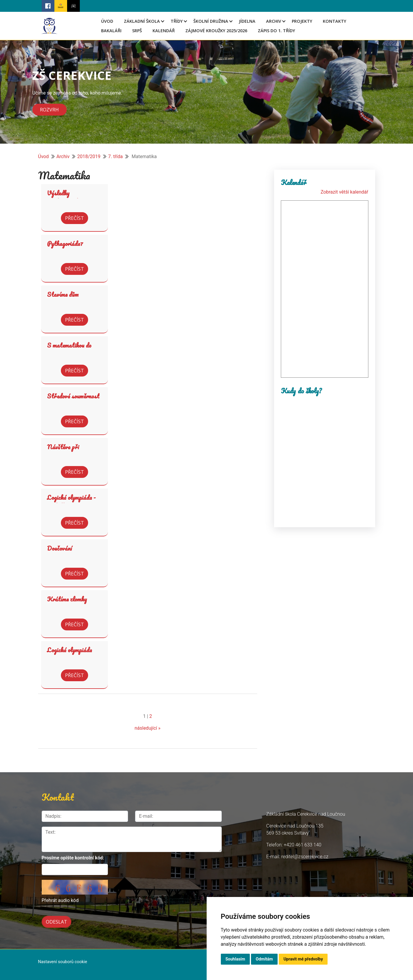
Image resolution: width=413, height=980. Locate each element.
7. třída (116, 156)
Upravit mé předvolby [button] (303, 959)
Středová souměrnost (73, 396)
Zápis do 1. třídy (276, 31)
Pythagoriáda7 (65, 244)
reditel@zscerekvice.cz (305, 857)
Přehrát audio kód (60, 900)
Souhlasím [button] (235, 959)
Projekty (302, 21)
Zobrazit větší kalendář (344, 192)
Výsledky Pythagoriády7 (65, 197)
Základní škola (142, 21)
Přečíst (74, 218)
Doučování (59, 548)
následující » (148, 728)
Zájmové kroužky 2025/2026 (216, 31)
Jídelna (247, 21)
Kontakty (335, 21)
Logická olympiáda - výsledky (71, 502)
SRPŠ (137, 31)
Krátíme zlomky (67, 599)
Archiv (274, 21)
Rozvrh (49, 110)
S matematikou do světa (69, 349)
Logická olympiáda (69, 650)
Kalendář (164, 31)
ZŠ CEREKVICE (72, 75)
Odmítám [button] (264, 959)
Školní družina (211, 21)
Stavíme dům (63, 294)
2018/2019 (89, 156)
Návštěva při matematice (63, 451)
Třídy (177, 21)
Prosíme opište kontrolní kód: (73, 858)
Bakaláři (111, 31)
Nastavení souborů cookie (63, 962)
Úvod (107, 21)
